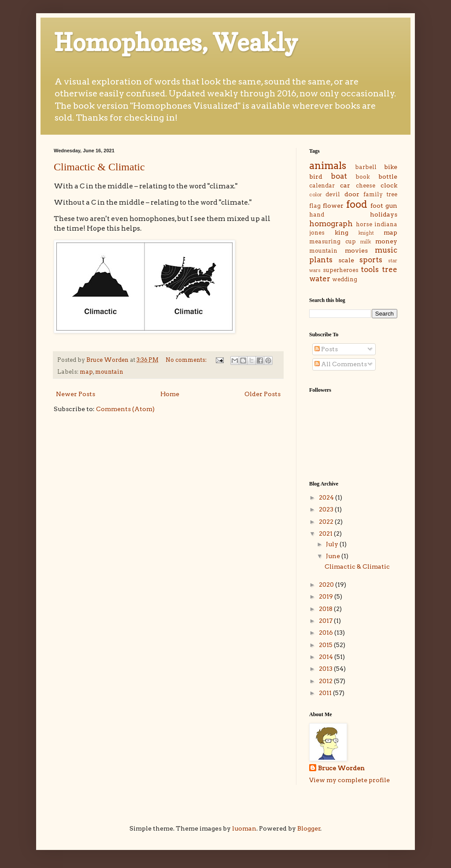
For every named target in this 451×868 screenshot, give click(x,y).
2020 (327, 585)
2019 (327, 596)
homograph (331, 224)
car (345, 185)
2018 (326, 609)
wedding (345, 279)
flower (333, 206)
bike (391, 167)
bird (316, 177)
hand (317, 215)
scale (346, 260)
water (320, 279)
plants (321, 260)
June (334, 556)
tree (390, 269)
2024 (327, 497)
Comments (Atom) (125, 409)
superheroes (341, 270)
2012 (326, 681)
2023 (327, 509)
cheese (366, 186)
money (386, 241)
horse (364, 224)
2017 (326, 621)
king (342, 232)
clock (389, 185)
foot (377, 206)
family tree (380, 194)
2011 (326, 693)
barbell (366, 167)
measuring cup (333, 241)
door (352, 194)
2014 (327, 657)
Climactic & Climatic (99, 167)
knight (366, 233)
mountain (109, 372)
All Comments (341, 364)
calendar (322, 186)
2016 (327, 633)
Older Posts (262, 394)
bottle (388, 177)
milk (366, 242)
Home (170, 394)
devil (333, 194)
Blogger (309, 828)
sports (371, 260)
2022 (327, 522)
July (333, 544)
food (357, 204)
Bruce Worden (341, 768)
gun (391, 206)
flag (315, 206)
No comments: (187, 360)
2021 (326, 533)
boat (339, 176)
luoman (244, 828)
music (386, 250)
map (86, 372)
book (363, 177)
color (316, 195)
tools (370, 269)
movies (356, 250)
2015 (326, 645)
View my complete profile (349, 780)
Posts (326, 349)
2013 (326, 669)
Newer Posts (76, 394)
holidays (384, 214)
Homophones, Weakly (176, 42)
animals (328, 166)
